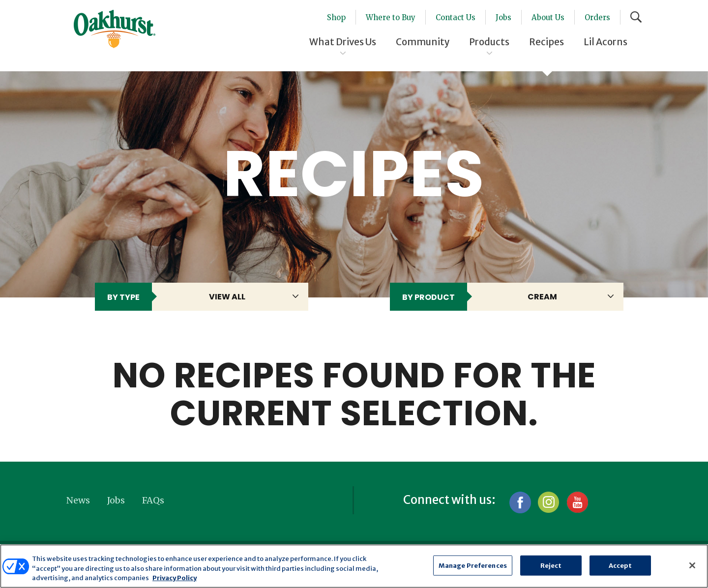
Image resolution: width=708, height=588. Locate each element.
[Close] (692, 565)
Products (489, 42)
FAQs (153, 500)
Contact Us (456, 17)
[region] (354, 566)
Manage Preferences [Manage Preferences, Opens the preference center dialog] (473, 565)
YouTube (577, 502)
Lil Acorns (605, 42)
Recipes (546, 42)
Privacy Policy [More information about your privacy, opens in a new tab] (175, 578)
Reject (551, 565)
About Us (548, 17)
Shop (336, 17)
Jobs (503, 17)
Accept (620, 565)
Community (423, 42)
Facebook (520, 502)
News (78, 500)
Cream (542, 297)
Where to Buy (391, 17)
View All (227, 297)
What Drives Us (343, 42)
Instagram (548, 502)
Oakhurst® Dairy (115, 29)
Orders (597, 17)
